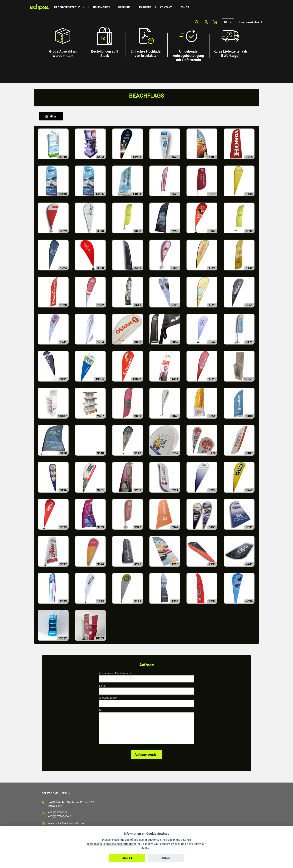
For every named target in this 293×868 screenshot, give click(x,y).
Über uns (124, 7)
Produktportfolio (67, 7)
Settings (166, 858)
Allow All (127, 858)
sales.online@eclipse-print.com (66, 823)
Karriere (145, 7)
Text (101, 710)
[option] (146, 41)
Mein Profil (206, 22)
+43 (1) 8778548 (58, 812)
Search (197, 22)
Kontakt (166, 7)
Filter (53, 117)
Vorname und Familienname (115, 673)
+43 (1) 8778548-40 (59, 816)
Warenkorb (215, 22)
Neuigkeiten (101, 7)
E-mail (102, 686)
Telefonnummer (108, 698)
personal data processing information (111, 844)
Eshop (185, 7)
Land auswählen (249, 22)
